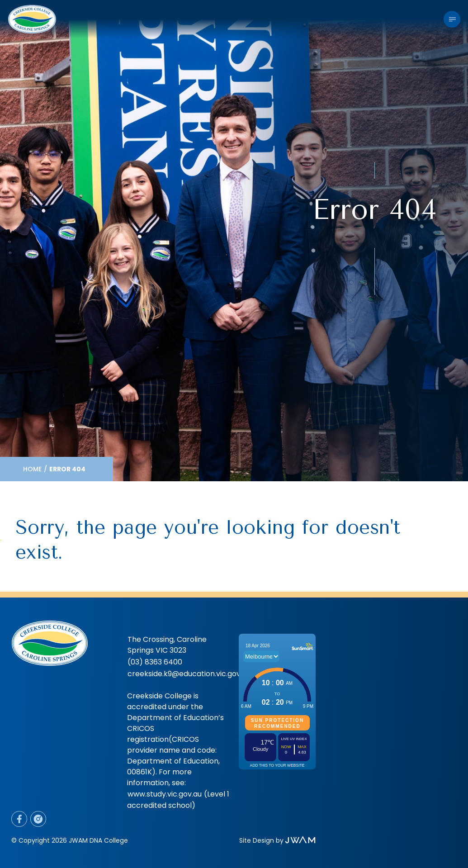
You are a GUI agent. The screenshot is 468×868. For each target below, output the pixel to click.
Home (32, 469)
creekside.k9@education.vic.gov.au (189, 674)
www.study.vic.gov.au (165, 794)
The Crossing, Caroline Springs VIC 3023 (167, 645)
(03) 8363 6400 (155, 662)
